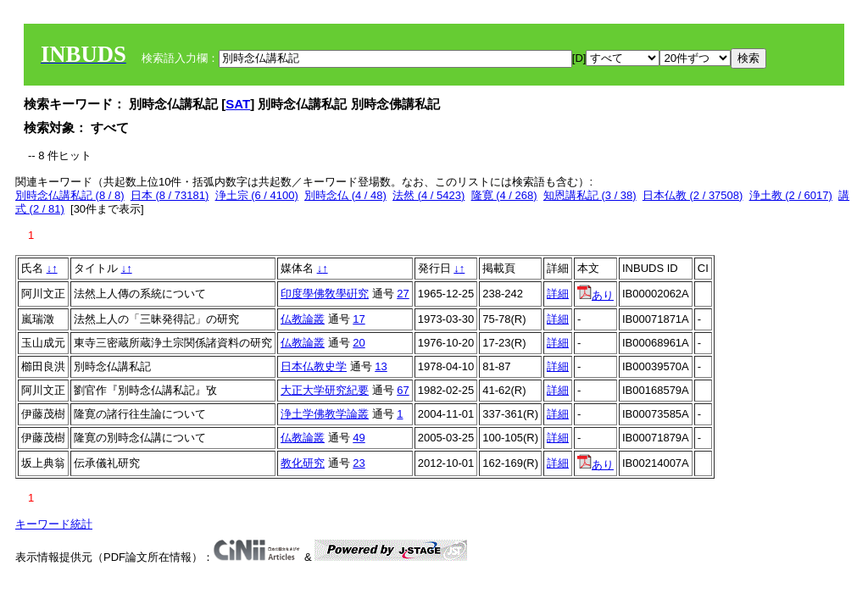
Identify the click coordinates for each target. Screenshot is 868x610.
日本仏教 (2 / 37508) (693, 195)
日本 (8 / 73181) (170, 195)
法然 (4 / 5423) (428, 195)
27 (403, 294)
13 (381, 366)
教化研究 (303, 463)
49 (359, 438)
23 (359, 463)
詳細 (558, 294)
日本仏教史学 (314, 366)
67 (403, 390)
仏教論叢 (303, 319)
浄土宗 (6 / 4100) (257, 195)
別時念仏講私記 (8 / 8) (70, 195)
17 (359, 319)
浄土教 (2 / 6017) (791, 195)
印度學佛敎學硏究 (325, 294)
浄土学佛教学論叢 (325, 414)
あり (595, 295)
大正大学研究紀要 (325, 390)
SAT (238, 104)
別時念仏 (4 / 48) (345, 195)
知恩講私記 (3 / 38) (590, 195)
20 (359, 343)
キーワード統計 (54, 524)
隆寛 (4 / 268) (504, 195)
